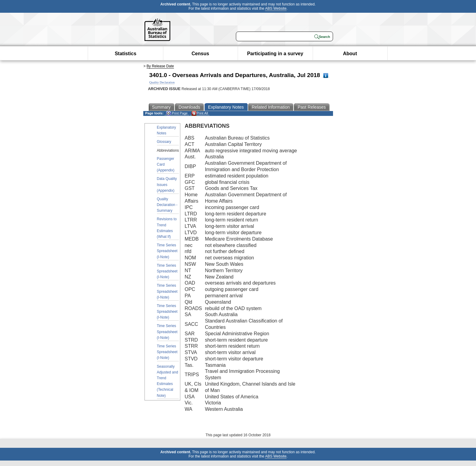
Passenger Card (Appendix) (166, 164)
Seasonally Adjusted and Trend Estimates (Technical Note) (168, 381)
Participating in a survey (275, 54)
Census (200, 54)
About (350, 54)
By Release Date (160, 66)
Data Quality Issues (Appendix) (167, 184)
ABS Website (276, 8)
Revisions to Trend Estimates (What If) (167, 228)
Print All (200, 113)
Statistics (126, 54)
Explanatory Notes (167, 130)
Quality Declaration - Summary (167, 205)
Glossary (164, 142)
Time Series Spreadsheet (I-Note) (167, 251)
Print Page (177, 113)
